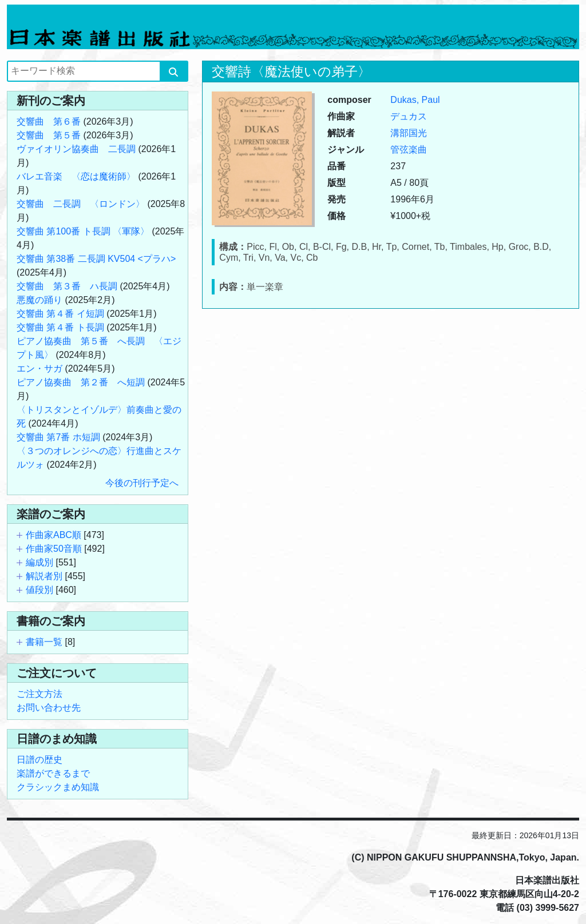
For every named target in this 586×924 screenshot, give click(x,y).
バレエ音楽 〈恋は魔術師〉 (76, 176)
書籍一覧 (44, 642)
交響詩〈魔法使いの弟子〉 (291, 71)
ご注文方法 (39, 694)
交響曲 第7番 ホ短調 (58, 437)
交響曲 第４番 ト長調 (60, 327)
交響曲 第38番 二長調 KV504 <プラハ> (96, 259)
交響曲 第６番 (49, 122)
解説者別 (44, 576)
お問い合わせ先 (49, 708)
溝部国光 (409, 133)
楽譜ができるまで (53, 773)
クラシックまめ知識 (58, 787)
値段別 (39, 590)
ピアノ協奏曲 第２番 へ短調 (81, 382)
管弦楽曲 (409, 150)
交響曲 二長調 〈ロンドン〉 (81, 204)
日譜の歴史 (39, 760)
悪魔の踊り (39, 300)
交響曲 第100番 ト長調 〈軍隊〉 (83, 231)
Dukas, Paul (415, 100)
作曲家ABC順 (54, 535)
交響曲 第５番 (49, 135)
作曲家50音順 (54, 549)
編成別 (39, 562)
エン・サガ (39, 369)
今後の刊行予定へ (142, 483)
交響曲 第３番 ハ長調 (67, 286)
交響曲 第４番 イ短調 (60, 314)
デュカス (409, 116)
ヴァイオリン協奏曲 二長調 (76, 149)
